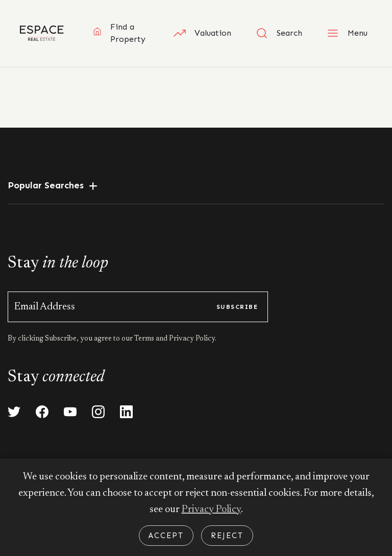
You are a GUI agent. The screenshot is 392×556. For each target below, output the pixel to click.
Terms (145, 339)
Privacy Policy (211, 510)
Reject (227, 536)
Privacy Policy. (192, 339)
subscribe (237, 307)
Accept (166, 536)
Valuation (202, 33)
